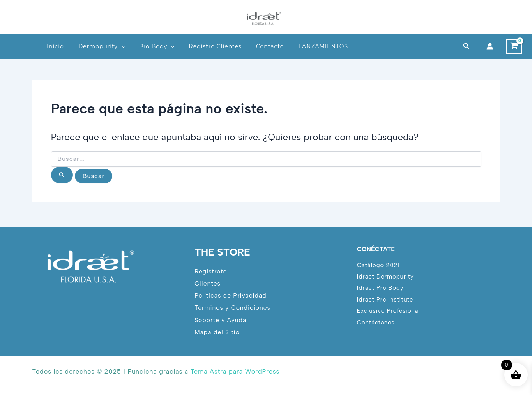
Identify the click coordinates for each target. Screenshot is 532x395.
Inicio (55, 46)
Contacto (270, 46)
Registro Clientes (215, 46)
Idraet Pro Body (381, 287)
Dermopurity (102, 46)
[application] (121, 46)
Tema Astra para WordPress (235, 371)
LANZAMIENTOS (323, 46)
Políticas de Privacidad (231, 295)
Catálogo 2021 (379, 265)
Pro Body (157, 46)
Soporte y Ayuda (221, 320)
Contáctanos (376, 323)
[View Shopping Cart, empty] (514, 46)
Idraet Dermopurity (386, 276)
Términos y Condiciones (233, 308)
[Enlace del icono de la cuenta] (490, 46)
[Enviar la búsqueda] (62, 175)
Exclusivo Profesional (389, 311)
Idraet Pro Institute (385, 299)
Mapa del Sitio (217, 332)
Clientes (208, 283)
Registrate (211, 271)
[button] (467, 46)
